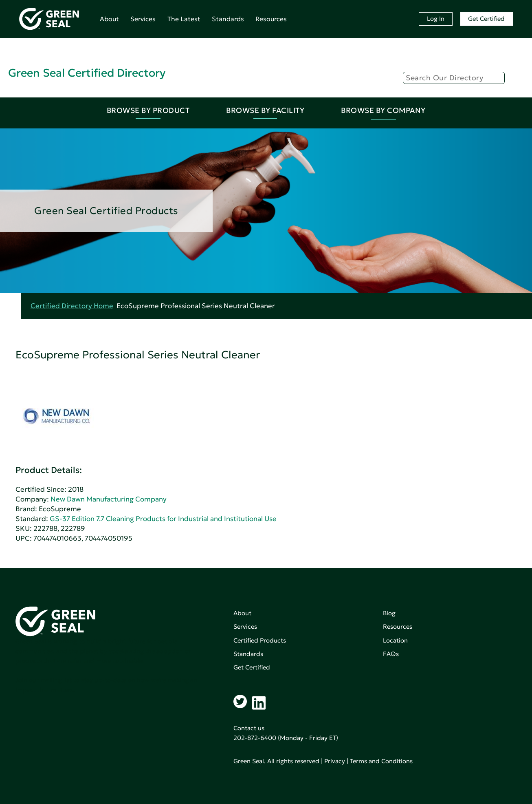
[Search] (454, 78)
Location (395, 640)
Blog (389, 613)
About (109, 19)
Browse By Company (383, 110)
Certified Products (260, 640)
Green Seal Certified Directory (87, 73)
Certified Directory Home (72, 306)
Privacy (335, 761)
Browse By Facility (265, 110)
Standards (228, 19)
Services (143, 19)
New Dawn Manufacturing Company (109, 499)
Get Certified (486, 19)
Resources (271, 19)
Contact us (249, 728)
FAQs (391, 654)
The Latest (184, 19)
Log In (436, 19)
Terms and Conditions (381, 761)
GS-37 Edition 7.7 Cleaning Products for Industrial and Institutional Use (163, 519)
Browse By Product (148, 110)
